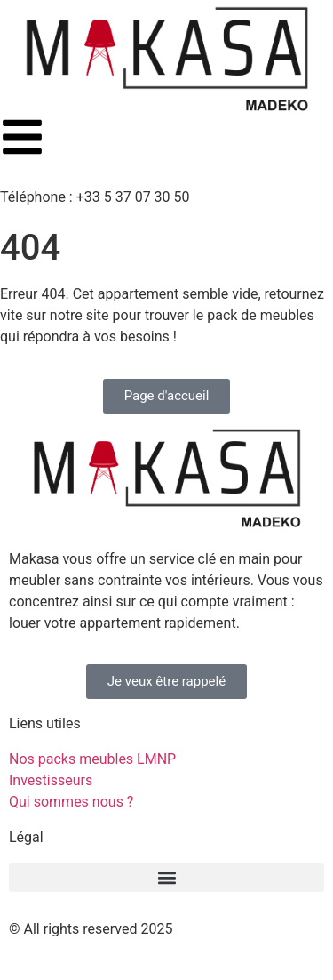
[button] (166, 877)
